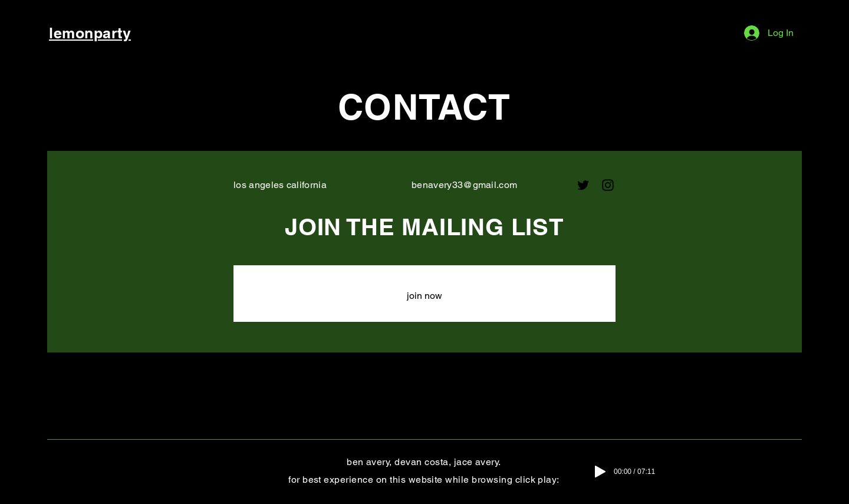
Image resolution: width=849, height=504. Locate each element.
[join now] (424, 296)
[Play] (600, 472)
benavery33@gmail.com (464, 185)
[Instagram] (608, 185)
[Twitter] (583, 185)
